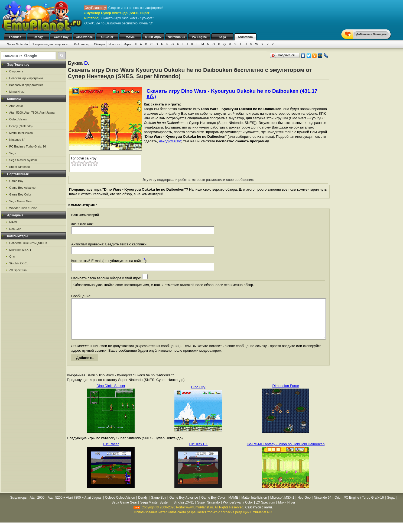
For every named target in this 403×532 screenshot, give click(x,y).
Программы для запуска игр (51, 44)
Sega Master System (23, 160)
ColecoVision (18, 119)
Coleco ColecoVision (120, 506)
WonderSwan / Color (23, 208)
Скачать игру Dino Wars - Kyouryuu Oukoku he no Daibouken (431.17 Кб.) (232, 94)
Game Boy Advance (22, 188)
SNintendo (246, 37)
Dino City (198, 395)
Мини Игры (153, 37)
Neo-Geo (15, 229)
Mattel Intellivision (21, 133)
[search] (28, 56)
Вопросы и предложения (26, 85)
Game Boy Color (20, 194)
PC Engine (199, 37)
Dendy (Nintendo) (21, 126)
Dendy (38, 37)
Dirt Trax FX (198, 452)
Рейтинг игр (82, 44)
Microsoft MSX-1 (20, 250)
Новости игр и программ (26, 78)
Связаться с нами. (259, 515)
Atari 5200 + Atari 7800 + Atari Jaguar (75, 506)
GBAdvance (84, 37)
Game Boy (61, 37)
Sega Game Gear (21, 201)
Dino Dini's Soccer (111, 394)
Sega (222, 37)
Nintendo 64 (176, 37)
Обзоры (99, 44)
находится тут (170, 141)
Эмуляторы (19, 506)
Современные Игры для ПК (28, 243)
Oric (12, 257)
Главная (15, 37)
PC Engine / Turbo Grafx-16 (28, 146)
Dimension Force (286, 394)
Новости (114, 44)
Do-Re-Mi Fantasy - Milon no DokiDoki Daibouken (286, 452)
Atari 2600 (16, 106)
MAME (130, 37)
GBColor (107, 37)
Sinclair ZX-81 (19, 263)
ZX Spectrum (18, 270)
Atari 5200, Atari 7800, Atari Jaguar (32, 113)
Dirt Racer (111, 452)
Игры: (128, 44)
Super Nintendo (17, 44)
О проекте (16, 71)
